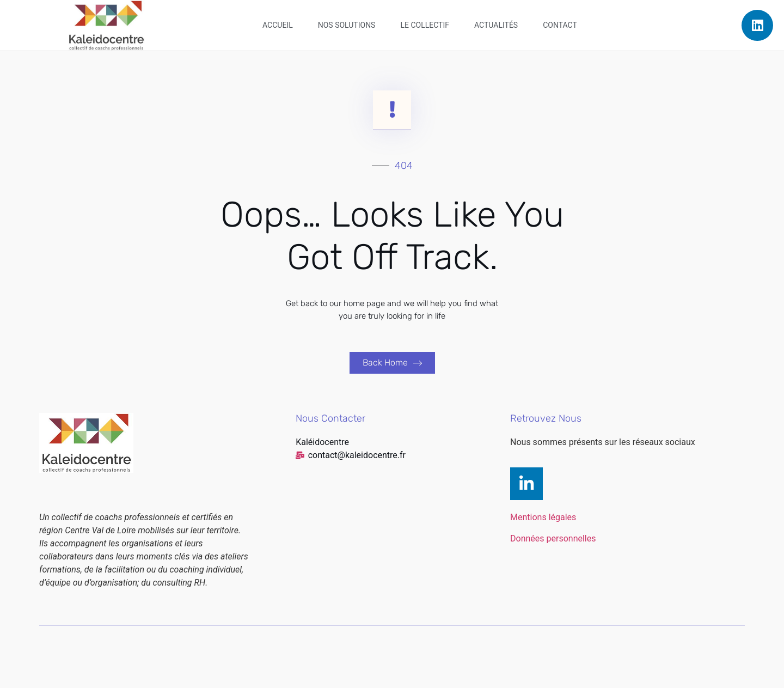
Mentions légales (543, 517)
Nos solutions (347, 25)
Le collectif (425, 25)
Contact (560, 25)
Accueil (278, 25)
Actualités (496, 25)
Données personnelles (553, 538)
